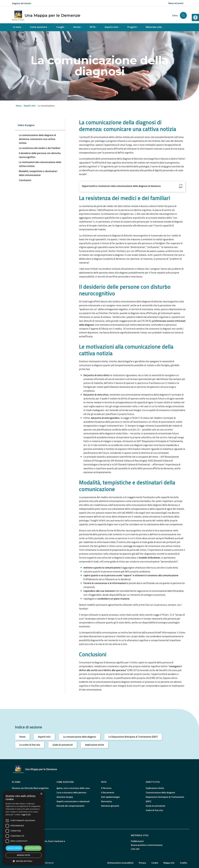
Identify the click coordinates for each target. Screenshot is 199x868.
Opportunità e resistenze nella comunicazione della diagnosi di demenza (121, 186)
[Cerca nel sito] (183, 15)
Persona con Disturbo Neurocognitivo (30, 788)
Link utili (135, 849)
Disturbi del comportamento (70, 806)
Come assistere (65, 782)
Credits (184, 863)
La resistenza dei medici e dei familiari (39, 148)
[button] (195, 17)
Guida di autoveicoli (63, 745)
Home (19, 106)
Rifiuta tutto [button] (24, 855)
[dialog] (24, 828)
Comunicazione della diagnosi (160, 792)
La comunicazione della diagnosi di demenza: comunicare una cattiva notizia (37, 139)
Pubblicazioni (137, 841)
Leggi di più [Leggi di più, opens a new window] (26, 815)
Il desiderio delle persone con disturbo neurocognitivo (40, 155)
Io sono (16, 782)
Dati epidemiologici (111, 797)
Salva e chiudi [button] (14, 848)
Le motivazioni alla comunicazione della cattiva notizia (40, 164)
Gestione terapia (65, 797)
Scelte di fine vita (154, 810)
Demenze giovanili (110, 806)
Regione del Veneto (22, 3)
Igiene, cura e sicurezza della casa (73, 788)
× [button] (41, 794)
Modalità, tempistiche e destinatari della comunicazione (38, 173)
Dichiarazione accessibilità (120, 863)
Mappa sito (169, 863)
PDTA (104, 782)
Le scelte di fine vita (30, 745)
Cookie (155, 863)
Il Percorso (106, 788)
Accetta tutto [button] (33, 848)
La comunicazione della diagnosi (80, 737)
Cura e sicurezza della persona (71, 792)
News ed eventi (176, 3)
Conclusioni (25, 180)
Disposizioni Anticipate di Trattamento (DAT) (165, 799)
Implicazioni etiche (95, 745)
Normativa (106, 801)
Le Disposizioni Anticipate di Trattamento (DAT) (133, 737)
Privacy (142, 863)
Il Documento (108, 792)
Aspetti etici (44, 737)
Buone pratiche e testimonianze (147, 845)
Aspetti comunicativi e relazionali (73, 801)
